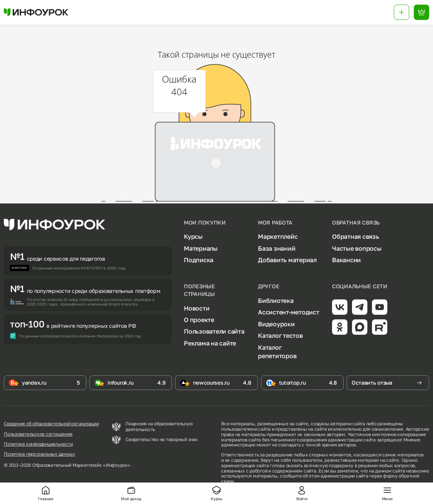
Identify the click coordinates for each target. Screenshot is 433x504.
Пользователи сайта (214, 331)
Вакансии (346, 260)
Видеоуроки (276, 324)
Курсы (193, 236)
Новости (197, 308)
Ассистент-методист (289, 312)
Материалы (201, 248)
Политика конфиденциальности (38, 444)
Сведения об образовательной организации (51, 424)
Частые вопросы (357, 248)
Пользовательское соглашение (38, 434)
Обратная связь (356, 236)
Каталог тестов (280, 335)
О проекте (199, 320)
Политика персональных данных (39, 454)
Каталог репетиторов (277, 352)
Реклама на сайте (210, 343)
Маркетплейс (278, 236)
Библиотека (276, 301)
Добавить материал (287, 260)
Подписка (199, 260)
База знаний (277, 248)
